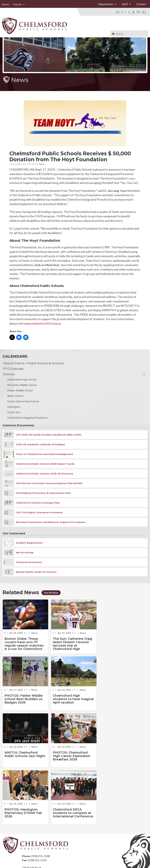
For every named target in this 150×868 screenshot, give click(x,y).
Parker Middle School (20, 391)
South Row (14, 412)
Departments (108, 4)
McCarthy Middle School (22, 385)
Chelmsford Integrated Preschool (27, 418)
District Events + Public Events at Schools (33, 363)
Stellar (129, 858)
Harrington (14, 407)
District (6, 4)
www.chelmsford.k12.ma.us (42, 323)
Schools (19, 4)
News (42, 164)
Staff (127, 4)
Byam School (15, 396)
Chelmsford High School (22, 380)
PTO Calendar (13, 369)
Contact (141, 4)
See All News (51, 593)
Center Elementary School (23, 401)
